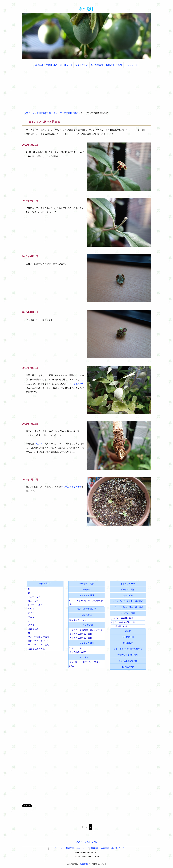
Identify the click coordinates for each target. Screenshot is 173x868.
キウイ (31, 609)
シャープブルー (35, 605)
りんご (31, 617)
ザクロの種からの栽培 (38, 637)
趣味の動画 (128, 595)
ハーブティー (87, 657)
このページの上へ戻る (87, 842)
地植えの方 (79, 384)
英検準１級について (79, 620)
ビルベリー (33, 601)
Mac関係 (86, 590)
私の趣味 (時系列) (114, 65)
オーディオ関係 (87, 595)
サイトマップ (82, 65)
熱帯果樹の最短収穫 (128, 661)
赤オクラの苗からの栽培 (81, 638)
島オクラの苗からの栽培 (81, 634)
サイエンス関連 (87, 643)
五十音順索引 (97, 65)
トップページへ (57, 848)
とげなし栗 (33, 629)
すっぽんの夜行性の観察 (122, 618)
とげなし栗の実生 (36, 649)
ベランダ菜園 (87, 625)
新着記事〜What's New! (46, 65)
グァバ (31, 613)
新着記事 (70, 848)
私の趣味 (86, 9)
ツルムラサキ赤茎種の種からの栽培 (86, 630)
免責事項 (105, 848)
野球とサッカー (77, 648)
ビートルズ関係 (128, 590)
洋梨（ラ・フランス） (38, 641)
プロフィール (131, 65)
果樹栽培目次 (45, 584)
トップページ (28, 113)
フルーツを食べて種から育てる (128, 649)
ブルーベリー (34, 597)
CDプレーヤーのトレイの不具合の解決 (86, 603)
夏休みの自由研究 (78, 652)
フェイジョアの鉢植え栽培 (66, 113)
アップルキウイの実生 (71, 487)
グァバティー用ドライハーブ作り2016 (85, 664)
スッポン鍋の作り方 (120, 626)
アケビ (31, 625)
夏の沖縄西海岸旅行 (87, 609)
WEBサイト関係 (86, 584)
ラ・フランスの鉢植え (38, 645)
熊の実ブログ (128, 667)
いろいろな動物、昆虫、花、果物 (128, 607)
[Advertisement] (87, 90)
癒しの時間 (128, 643)
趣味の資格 (87, 615)
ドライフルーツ (128, 584)
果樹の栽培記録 (44, 113)
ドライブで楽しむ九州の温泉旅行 (128, 601)
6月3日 (39, 444)
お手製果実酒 (128, 637)
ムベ (30, 621)
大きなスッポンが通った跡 (123, 622)
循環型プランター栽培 (128, 655)
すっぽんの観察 (128, 613)
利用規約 (95, 848)
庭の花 (128, 631)
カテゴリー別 (66, 65)
